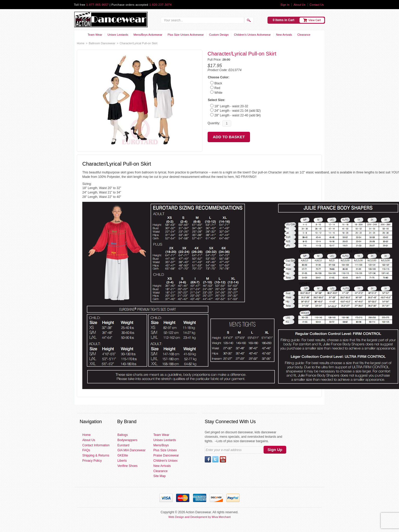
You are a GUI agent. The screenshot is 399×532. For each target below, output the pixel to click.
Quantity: (214, 123)
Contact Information (96, 445)
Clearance (304, 35)
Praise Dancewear (166, 455)
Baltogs (123, 435)
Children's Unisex (166, 461)
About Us (299, 5)
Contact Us (317, 5)
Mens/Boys (161, 445)
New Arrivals (284, 35)
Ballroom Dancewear (102, 43)
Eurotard (123, 445)
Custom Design (219, 35)
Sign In (285, 5)
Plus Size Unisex (165, 450)
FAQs (86, 450)
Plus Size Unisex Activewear (186, 35)
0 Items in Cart (283, 20)
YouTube (223, 459)
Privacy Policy (92, 461)
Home (81, 43)
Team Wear (95, 35)
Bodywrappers (127, 440)
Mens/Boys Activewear (148, 35)
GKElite (123, 455)
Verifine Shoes (127, 466)
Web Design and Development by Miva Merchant (200, 517)
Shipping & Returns (96, 455)
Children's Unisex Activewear (252, 35)
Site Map (160, 476)
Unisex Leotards (118, 35)
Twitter (215, 459)
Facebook (208, 459)
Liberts (122, 461)
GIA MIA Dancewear (132, 450)
